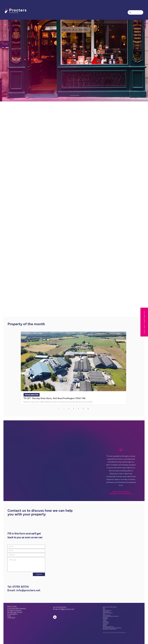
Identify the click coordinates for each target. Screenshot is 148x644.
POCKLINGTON (32, 395)
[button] (144, 322)
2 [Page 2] (69, 409)
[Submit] (39, 574)
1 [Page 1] (64, 409)
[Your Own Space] (76, 96)
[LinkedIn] (55, 617)
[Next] (135, 61)
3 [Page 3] (74, 409)
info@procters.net (66, 609)
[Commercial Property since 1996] (70, 96)
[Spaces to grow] (74, 96)
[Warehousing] (78, 96)
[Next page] (88, 409)
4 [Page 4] (78, 409)
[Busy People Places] (72, 96)
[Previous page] (59, 409)
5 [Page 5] (83, 409)
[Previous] (13, 61)
